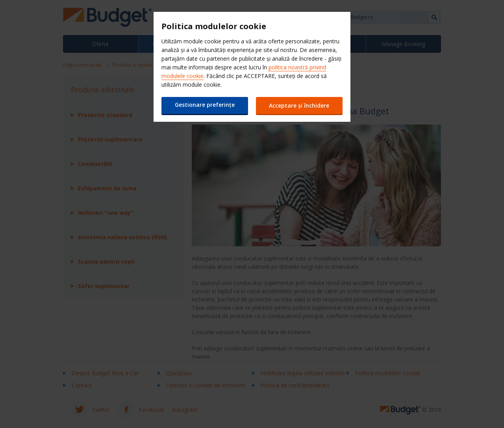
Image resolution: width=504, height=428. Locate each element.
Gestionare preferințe (205, 105)
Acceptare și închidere (299, 105)
